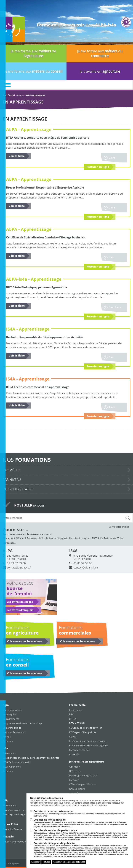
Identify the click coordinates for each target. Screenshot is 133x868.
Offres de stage (77, 789)
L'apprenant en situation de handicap (22, 723)
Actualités (8, 741)
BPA (71, 714)
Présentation (9, 753)
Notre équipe (10, 714)
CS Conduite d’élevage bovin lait (86, 728)
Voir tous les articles (119, 527)
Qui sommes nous (12, 710)
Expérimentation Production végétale (88, 745)
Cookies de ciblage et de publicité (81, 850)
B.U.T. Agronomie (12, 767)
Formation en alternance (15, 810)
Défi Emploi (75, 771)
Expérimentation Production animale (88, 741)
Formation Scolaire (12, 829)
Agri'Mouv (74, 767)
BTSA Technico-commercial (17, 762)
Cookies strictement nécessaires (81, 813)
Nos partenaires (11, 719)
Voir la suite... (9, 543)
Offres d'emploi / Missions (83, 784)
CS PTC (73, 737)
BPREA (73, 719)
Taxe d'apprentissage (14, 814)
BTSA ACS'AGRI (77, 723)
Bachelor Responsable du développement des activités (31, 758)
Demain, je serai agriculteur (83, 776)
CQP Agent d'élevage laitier (83, 732)
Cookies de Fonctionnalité (81, 823)
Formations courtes (79, 750)
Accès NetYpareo (10, 863)
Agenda (7, 737)
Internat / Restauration (14, 732)
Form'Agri (74, 780)
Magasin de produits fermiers (18, 842)
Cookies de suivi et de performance (81, 835)
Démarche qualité (12, 728)
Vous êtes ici (9, 95)
